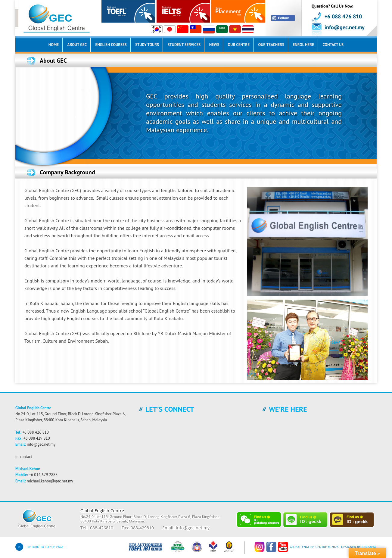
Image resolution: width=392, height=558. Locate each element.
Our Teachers (271, 45)
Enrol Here (303, 45)
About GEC (77, 45)
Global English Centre (91, 18)
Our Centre (239, 45)
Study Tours (147, 45)
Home (54, 45)
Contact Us (333, 45)
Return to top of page (45, 547)
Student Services (184, 45)
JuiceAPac (369, 547)
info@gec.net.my (41, 444)
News (214, 45)
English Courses (111, 45)
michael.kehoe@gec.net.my (50, 481)
